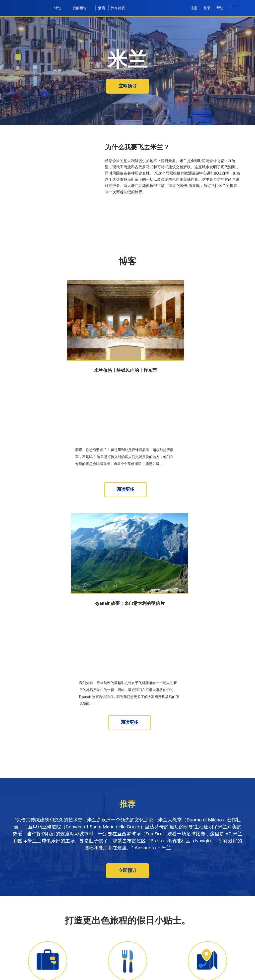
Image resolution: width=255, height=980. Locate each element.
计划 (61, 8)
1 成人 (138, 975)
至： (105, 953)
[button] (216, 972)
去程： (20, 970)
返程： (80, 970)
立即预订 (127, 86)
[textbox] (56, 958)
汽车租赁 (118, 8)
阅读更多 (126, 420)
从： (19, 953)
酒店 (102, 8)
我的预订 (82, 8)
